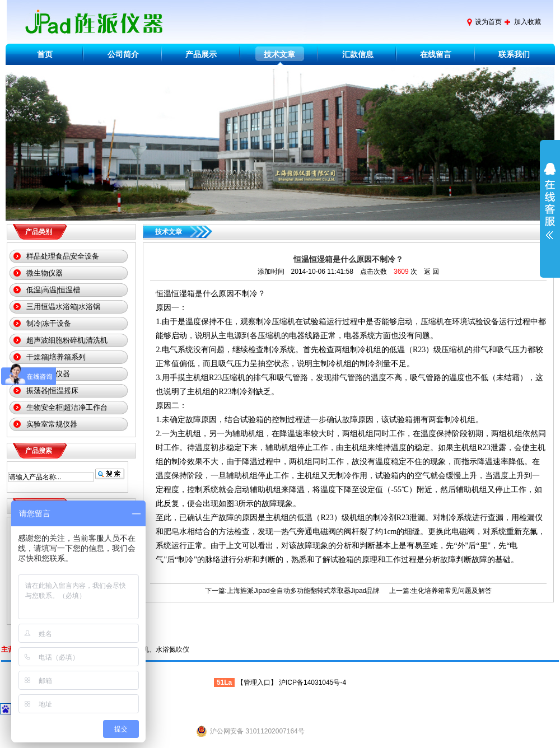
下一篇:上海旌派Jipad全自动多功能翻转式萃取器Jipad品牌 (293, 591)
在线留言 (436, 54)
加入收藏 (528, 22)
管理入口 (257, 682)
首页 (45, 54)
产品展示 (201, 54)
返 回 (431, 272)
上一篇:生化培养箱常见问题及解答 (440, 591)
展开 (550, 208)
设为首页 (488, 22)
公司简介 (123, 54)
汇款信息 (358, 54)
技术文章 (279, 54)
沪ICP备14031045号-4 (312, 682)
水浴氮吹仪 (172, 649)
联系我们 (514, 54)
